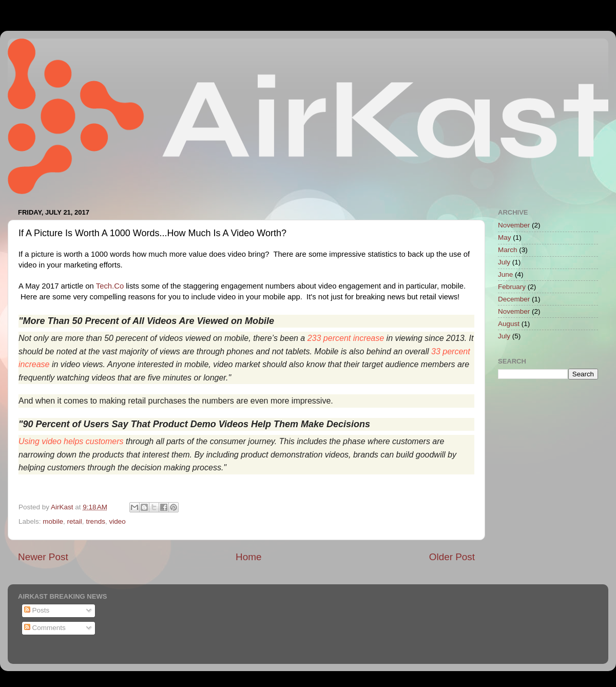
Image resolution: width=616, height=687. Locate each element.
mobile (53, 521)
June (505, 274)
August (509, 324)
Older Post (452, 557)
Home (248, 557)
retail (75, 521)
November (514, 225)
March (508, 250)
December (514, 299)
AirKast (63, 507)
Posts (37, 610)
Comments (45, 628)
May (505, 237)
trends (95, 521)
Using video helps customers (71, 441)
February (512, 287)
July (504, 262)
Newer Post (43, 557)
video (117, 521)
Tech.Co (110, 286)
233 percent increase (346, 338)
